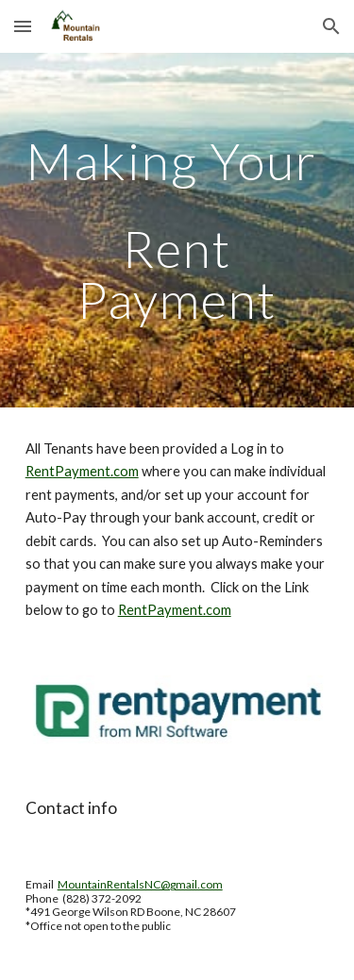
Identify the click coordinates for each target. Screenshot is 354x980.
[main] (177, 230)
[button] (23, 26)
